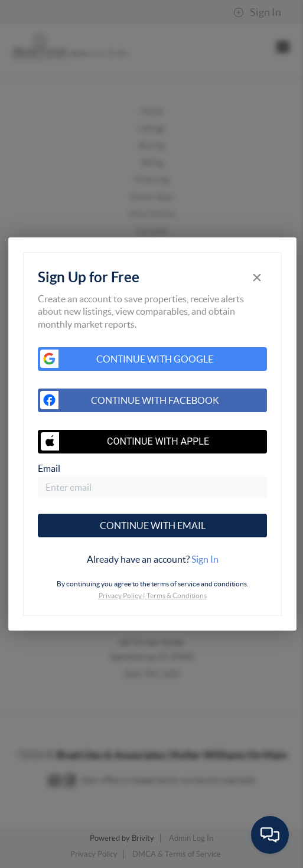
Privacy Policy (120, 595)
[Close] (257, 277)
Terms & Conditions (177, 595)
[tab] (152, 559)
